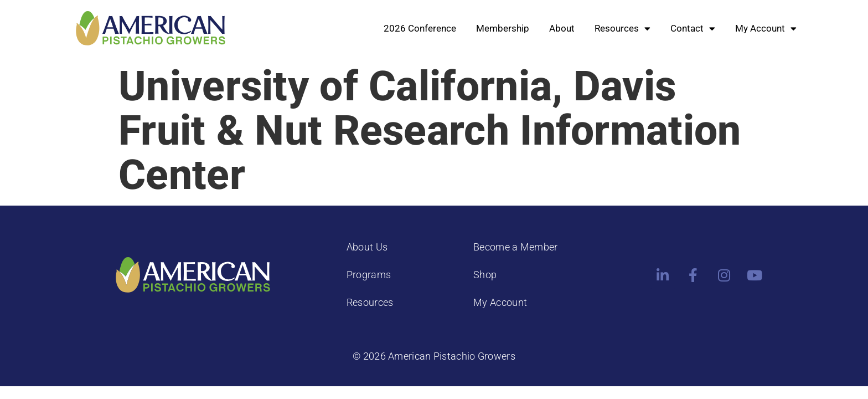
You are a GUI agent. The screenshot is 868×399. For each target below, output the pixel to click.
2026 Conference (420, 28)
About (562, 28)
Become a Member (516, 247)
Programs (369, 275)
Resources (622, 29)
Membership (503, 28)
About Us (367, 247)
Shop (485, 275)
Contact (693, 29)
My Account (766, 29)
